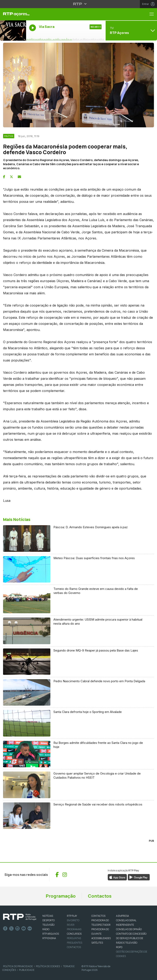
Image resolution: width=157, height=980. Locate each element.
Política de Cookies (48, 966)
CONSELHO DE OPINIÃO (129, 929)
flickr (30, 929)
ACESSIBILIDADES (101, 938)
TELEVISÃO (48, 925)
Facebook (5, 929)
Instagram (18, 929)
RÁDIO (46, 929)
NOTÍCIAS (48, 916)
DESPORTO (49, 920)
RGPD (119, 947)
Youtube (24, 929)
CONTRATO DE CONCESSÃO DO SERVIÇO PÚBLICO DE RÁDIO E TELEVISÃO (131, 938)
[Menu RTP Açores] (153, 14)
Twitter (11, 929)
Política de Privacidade (18, 966)
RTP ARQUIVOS (51, 934)
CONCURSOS (74, 934)
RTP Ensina (49, 938)
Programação (61, 896)
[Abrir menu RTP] (79, 4)
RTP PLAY (72, 916)
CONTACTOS (98, 916)
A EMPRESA (122, 916)
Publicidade (27, 970)
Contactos (100, 896)
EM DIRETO (73, 920)
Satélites (97, 943)
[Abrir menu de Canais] (131, 31)
